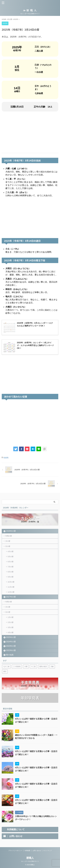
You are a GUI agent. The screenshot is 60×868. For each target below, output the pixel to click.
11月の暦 (11, 587)
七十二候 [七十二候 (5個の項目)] (6, 667)
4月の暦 (11, 551)
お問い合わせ (37, 851)
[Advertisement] (30, 132)
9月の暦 (11, 577)
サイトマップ (48, 851)
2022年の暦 (11, 650)
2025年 (6, 458)
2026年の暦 (11, 531)
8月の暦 (11, 572)
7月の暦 (11, 567)
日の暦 (8, 546)
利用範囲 (27, 851)
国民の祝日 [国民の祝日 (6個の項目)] (43, 667)
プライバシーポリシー (15, 851)
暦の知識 (10, 655)
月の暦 (8, 541)
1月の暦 (11, 617)
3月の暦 (11, 627)
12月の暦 (11, 592)
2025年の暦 (11, 637)
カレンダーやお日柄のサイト (30, 861)
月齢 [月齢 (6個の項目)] (52, 667)
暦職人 (30, 858)
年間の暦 (9, 536)
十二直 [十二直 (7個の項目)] (33, 667)
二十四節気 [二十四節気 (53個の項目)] (17, 667)
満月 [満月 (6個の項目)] (5, 671)
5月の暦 (11, 557)
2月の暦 (11, 622)
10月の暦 (11, 582)
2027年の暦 (11, 597)
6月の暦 (11, 562)
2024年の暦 (11, 642)
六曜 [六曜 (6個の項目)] (26, 667)
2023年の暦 (11, 646)
